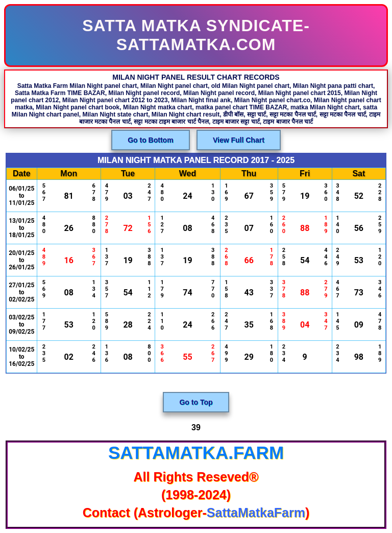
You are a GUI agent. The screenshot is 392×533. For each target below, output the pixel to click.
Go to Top (196, 402)
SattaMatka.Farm (196, 453)
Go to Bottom (150, 140)
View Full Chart (239, 140)
